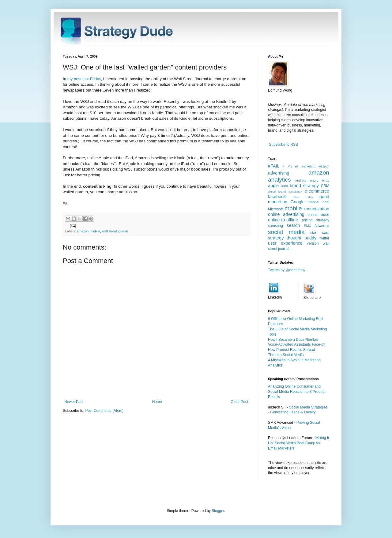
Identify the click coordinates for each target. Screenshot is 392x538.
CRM (325, 186)
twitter (324, 238)
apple (273, 186)
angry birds (320, 180)
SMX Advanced (317, 226)
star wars (320, 233)
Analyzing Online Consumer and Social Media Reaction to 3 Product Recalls (297, 392)
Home (157, 402)
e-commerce (317, 191)
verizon (313, 243)
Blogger (218, 511)
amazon (83, 231)
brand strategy (304, 186)
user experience (285, 243)
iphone (313, 202)
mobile (95, 231)
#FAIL (274, 166)
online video (318, 215)
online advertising (286, 214)
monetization (317, 209)
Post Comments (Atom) (104, 411)
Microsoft (275, 209)
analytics (279, 180)
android (301, 180)
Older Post (239, 402)
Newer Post (74, 402)
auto (284, 186)
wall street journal (115, 231)
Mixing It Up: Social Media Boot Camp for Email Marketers (298, 443)
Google (297, 202)
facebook (277, 197)
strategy (276, 238)
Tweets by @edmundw (287, 270)
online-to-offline (283, 220)
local (325, 202)
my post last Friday (84, 79)
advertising (279, 173)
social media (286, 232)
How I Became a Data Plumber (293, 340)
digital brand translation (285, 192)
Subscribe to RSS (283, 145)
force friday (303, 197)
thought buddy (302, 238)
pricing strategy (315, 220)
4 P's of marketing (299, 166)
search (293, 225)
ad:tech (324, 166)
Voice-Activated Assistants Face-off (297, 344)
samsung (275, 226)
